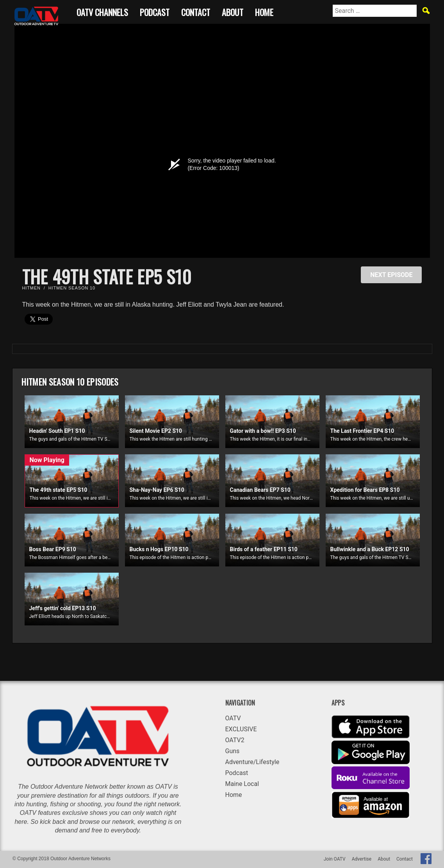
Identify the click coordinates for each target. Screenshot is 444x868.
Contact (196, 11)
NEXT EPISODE (391, 275)
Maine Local (242, 784)
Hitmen (31, 288)
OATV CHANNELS (102, 11)
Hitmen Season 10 (72, 288)
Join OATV (335, 859)
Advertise (362, 859)
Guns (233, 751)
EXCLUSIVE (241, 729)
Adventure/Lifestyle (252, 762)
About (233, 11)
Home (264, 11)
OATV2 (235, 740)
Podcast (155, 11)
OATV (233, 718)
